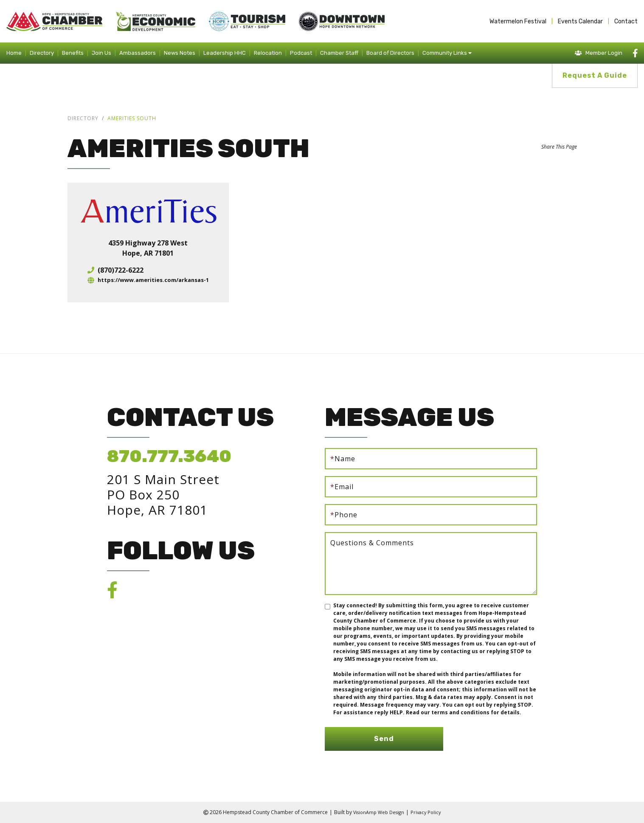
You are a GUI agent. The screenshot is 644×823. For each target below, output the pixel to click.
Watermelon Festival (518, 21)
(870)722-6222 (115, 270)
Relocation (268, 53)
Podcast (301, 53)
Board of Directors (390, 53)
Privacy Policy (428, 812)
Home (14, 53)
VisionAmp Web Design (378, 812)
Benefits (73, 53)
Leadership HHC (225, 53)
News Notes (180, 53)
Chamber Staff (339, 53)
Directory (42, 53)
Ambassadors (138, 53)
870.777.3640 (169, 456)
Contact (626, 21)
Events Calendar (580, 21)
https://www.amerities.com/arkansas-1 (153, 280)
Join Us (101, 53)
